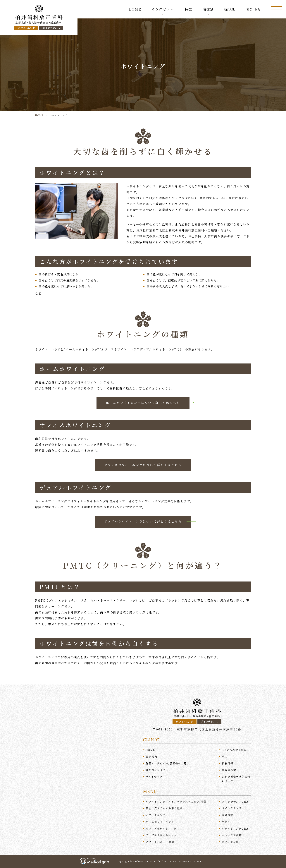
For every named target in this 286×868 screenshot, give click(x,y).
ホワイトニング (156, 815)
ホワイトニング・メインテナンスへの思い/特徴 (176, 802)
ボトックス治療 (232, 835)
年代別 (226, 822)
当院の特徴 (229, 770)
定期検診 (228, 815)
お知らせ (254, 9)
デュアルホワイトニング (161, 835)
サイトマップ (154, 777)
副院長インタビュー (158, 770)
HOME (135, 9)
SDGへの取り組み (234, 750)
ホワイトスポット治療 (160, 842)
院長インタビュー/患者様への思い (168, 763)
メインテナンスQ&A (235, 802)
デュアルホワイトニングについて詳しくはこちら (143, 521)
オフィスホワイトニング (161, 828)
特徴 (188, 9)
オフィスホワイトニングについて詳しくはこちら (143, 465)
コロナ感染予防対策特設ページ (236, 779)
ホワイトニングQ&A (235, 828)
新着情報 (228, 763)
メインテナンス (232, 808)
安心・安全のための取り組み (164, 808)
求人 (225, 757)
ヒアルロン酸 (230, 842)
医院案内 (151, 757)
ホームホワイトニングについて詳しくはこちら (143, 403)
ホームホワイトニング (160, 822)
